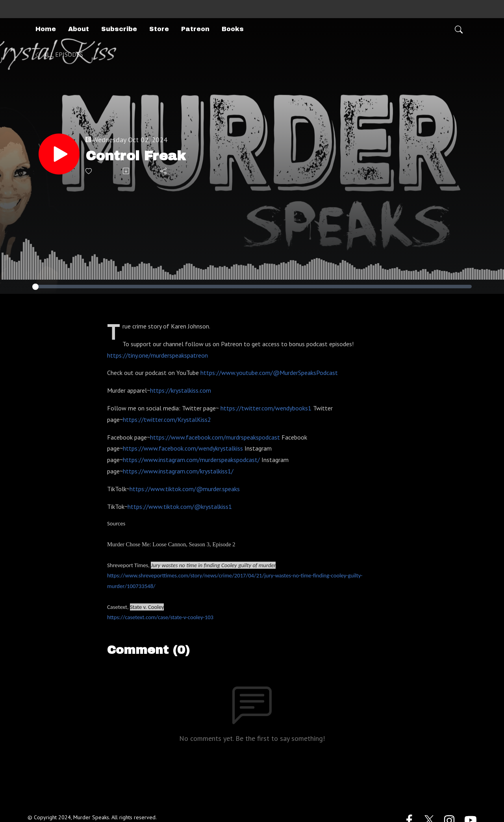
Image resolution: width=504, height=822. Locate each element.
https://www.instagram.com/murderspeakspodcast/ (191, 460)
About (79, 29)
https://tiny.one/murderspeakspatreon (157, 355)
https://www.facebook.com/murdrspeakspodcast (215, 437)
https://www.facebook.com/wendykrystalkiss (183, 448)
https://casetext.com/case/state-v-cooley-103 (160, 617)
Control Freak (136, 156)
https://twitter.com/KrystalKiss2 (167, 419)
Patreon (195, 29)
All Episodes (58, 54)
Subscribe (119, 29)
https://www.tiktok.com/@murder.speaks (185, 489)
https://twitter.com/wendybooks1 (266, 408)
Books (233, 29)
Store (159, 29)
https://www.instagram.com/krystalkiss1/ (178, 471)
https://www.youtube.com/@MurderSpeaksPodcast (269, 373)
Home (46, 29)
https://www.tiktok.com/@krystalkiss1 (180, 507)
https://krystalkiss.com (181, 390)
